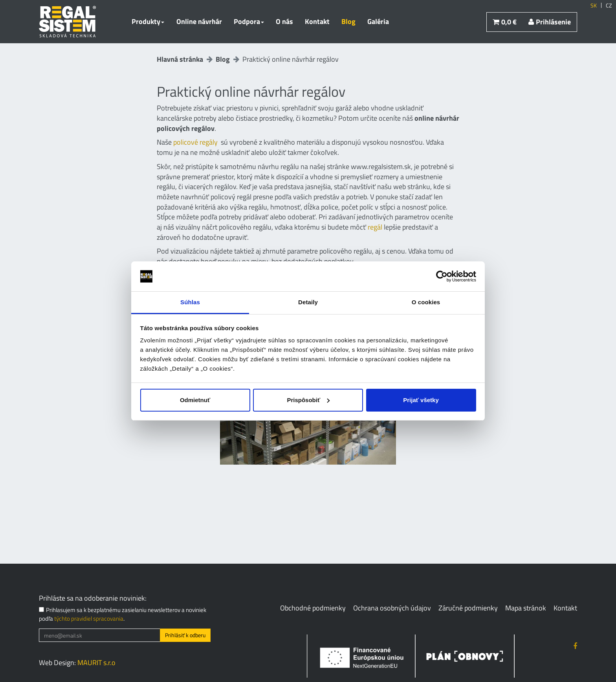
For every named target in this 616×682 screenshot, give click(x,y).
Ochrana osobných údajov (392, 608)
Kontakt (317, 21)
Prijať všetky (421, 400)
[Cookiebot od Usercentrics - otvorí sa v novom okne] (442, 276)
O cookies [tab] (426, 302)
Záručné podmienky (468, 608)
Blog (348, 21)
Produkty (148, 21)
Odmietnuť (195, 400)
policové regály (195, 142)
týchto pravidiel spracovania (89, 619)
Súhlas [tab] (190, 302)
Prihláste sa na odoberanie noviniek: (93, 598)
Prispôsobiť (308, 400)
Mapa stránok (526, 608)
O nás (284, 21)
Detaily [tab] (308, 302)
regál (375, 227)
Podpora (249, 21)
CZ (609, 6)
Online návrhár (199, 21)
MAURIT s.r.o (96, 663)
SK (594, 6)
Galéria (378, 21)
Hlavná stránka (180, 59)
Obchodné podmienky (313, 608)
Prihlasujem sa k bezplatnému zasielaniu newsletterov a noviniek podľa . (123, 614)
